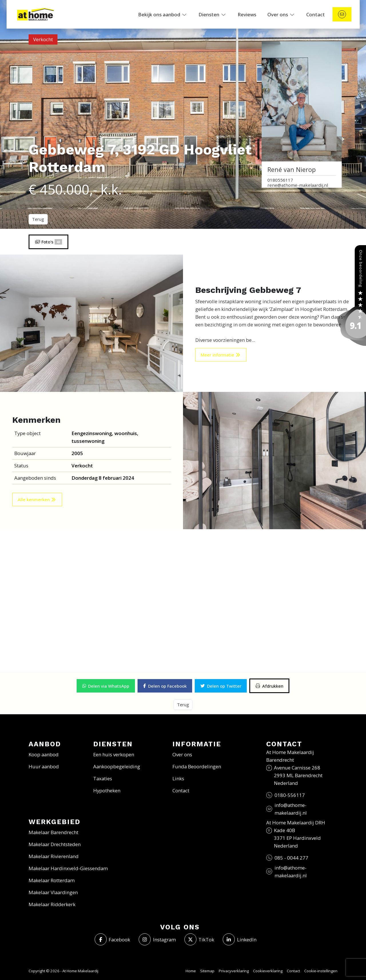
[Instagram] (157, 939)
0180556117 (280, 180)
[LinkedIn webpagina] (240, 939)
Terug (38, 219)
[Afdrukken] (269, 686)
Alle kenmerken (37, 499)
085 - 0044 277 (291, 858)
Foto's (48, 242)
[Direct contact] (342, 14)
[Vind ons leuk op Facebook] (113, 939)
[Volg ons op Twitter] (199, 939)
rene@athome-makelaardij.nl (298, 185)
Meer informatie (221, 355)
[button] (106, 686)
